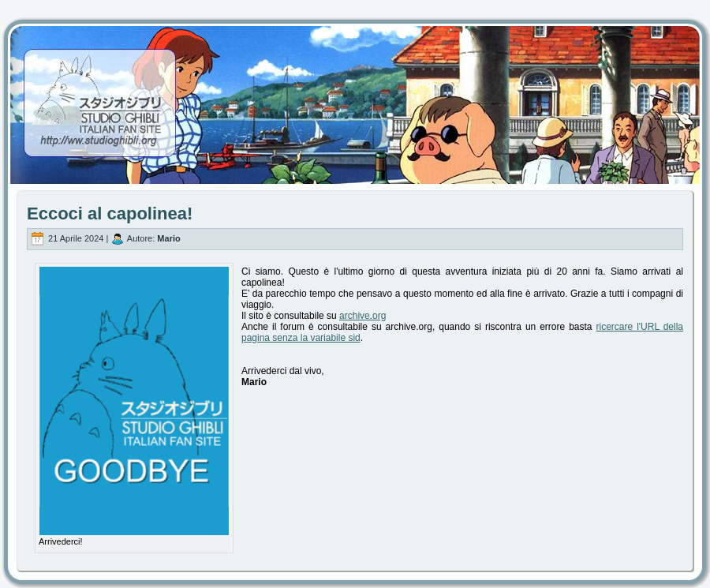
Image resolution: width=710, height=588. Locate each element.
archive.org (362, 316)
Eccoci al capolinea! (110, 213)
